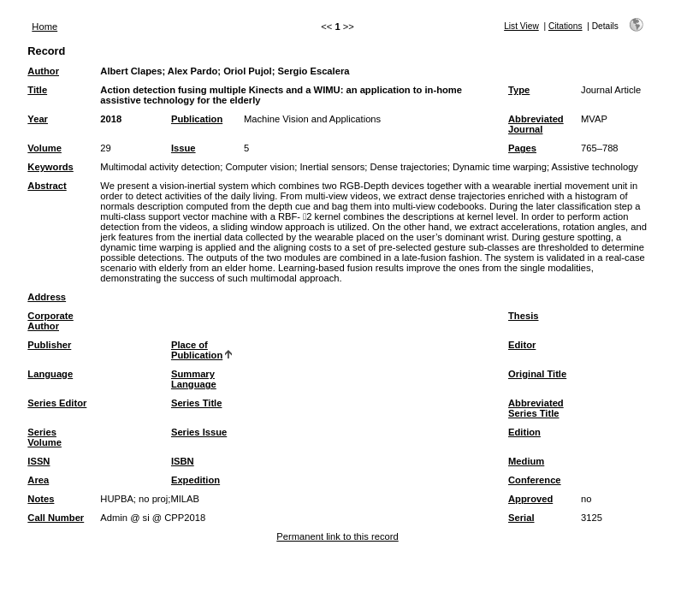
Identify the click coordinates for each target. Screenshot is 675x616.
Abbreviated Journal (536, 124)
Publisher (49, 345)
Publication (197, 119)
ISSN (38, 461)
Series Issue (199, 432)
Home (44, 27)
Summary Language (194, 379)
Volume (44, 148)
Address (47, 297)
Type (519, 90)
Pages (522, 148)
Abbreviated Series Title (536, 408)
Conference (535, 480)
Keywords (50, 167)
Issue (184, 148)
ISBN (183, 461)
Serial (521, 518)
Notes (41, 499)
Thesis (523, 316)
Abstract (47, 186)
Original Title (537, 374)
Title (37, 90)
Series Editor (57, 403)
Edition (524, 432)
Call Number (56, 518)
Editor (522, 345)
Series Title (197, 403)
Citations (565, 26)
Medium (526, 461)
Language (50, 374)
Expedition (195, 480)
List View (521, 26)
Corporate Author (50, 321)
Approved (530, 499)
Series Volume (44, 437)
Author (43, 71)
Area (38, 480)
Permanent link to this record (337, 536)
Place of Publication (197, 350)
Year (38, 119)
